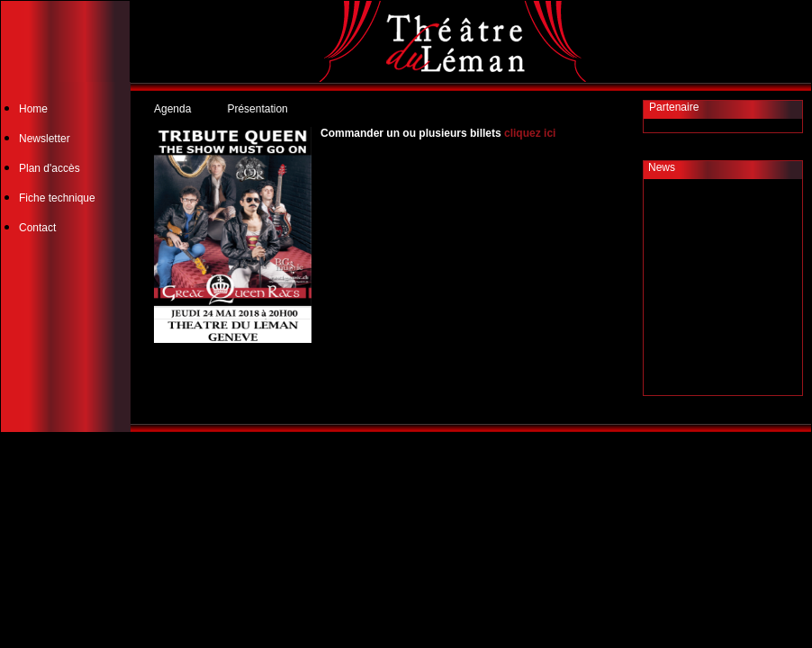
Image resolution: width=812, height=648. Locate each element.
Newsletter (45, 139)
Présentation (257, 109)
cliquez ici (530, 133)
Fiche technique (57, 198)
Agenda (172, 109)
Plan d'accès (50, 168)
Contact (37, 228)
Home (33, 109)
